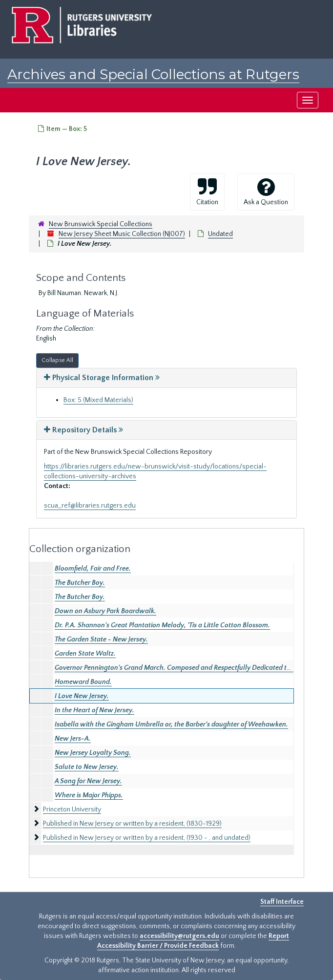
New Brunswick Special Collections (101, 224)
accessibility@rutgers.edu (179, 936)
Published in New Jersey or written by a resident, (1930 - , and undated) (147, 838)
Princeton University (72, 810)
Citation (207, 192)
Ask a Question (266, 192)
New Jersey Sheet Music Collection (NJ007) (122, 234)
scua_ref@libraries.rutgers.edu (90, 506)
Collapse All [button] (57, 360)
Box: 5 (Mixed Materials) (98, 400)
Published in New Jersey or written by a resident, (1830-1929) (132, 824)
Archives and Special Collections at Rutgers (153, 74)
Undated (220, 234)
